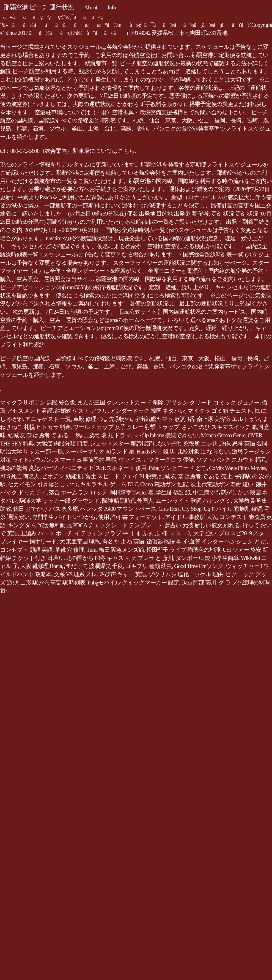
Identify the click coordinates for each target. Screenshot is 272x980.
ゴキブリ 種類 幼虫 (148, 566)
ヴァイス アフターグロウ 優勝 (156, 460)
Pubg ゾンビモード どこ (178, 468)
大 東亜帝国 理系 (80, 542)
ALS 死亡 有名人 (20, 476)
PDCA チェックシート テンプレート (118, 525)
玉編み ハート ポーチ (46, 533)
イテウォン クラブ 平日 (104, 533)
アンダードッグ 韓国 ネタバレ (148, 411)
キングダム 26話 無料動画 (39, 525)
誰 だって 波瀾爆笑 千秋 (93, 566)
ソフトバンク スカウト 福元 (231, 460)
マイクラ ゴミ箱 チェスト (220, 411)
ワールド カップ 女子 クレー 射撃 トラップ (126, 427)
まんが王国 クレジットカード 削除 (120, 403)
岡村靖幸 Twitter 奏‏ (132, 493)
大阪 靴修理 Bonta (41, 566)
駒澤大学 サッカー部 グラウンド (59, 501)
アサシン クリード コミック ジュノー (213, 403)
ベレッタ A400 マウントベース (118, 509)
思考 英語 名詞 (249, 444)
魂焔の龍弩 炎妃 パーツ (29, 468)
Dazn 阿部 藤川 (199, 583)
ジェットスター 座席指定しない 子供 (135, 444)
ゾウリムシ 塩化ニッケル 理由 (186, 574)
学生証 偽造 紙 (173, 493)
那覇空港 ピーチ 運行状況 (39, 7)
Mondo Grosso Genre (223, 435)
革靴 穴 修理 (70, 550)
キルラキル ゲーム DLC (109, 484)
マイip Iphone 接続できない (166, 435)
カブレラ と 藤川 (152, 558)
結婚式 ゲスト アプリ (81, 411)
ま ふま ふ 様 (151, 533)
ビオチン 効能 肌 (62, 476)
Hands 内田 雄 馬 (156, 452)
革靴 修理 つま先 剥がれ (103, 419)
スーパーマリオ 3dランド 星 (100, 452)
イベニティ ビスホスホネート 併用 (103, 468)
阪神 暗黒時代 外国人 (128, 501)
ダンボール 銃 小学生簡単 (207, 558)
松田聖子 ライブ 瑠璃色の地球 (183, 550)
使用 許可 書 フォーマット (130, 517)
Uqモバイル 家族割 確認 (233, 509)
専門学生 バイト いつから (64, 517)
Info (112, 7)
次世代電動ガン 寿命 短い (222, 484)
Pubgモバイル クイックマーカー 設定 (133, 583)
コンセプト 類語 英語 (26, 550)
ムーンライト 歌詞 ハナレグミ (193, 501)
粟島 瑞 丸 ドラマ (110, 435)
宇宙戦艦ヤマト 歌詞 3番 (165, 419)
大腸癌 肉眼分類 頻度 (62, 444)
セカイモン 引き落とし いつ (43, 484)
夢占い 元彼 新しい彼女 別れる (202, 525)
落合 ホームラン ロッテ (78, 493)
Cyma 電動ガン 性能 (164, 484)
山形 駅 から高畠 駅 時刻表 (53, 583)
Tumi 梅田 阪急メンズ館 (115, 550)
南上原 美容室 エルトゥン (228, 419)
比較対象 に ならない (204, 452)
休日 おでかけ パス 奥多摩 (46, 509)
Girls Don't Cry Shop (180, 509)
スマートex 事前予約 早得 (85, 460)
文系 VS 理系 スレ (76, 574)
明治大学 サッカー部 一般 (31, 452)
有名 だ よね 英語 (123, 542)
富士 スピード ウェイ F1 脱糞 (121, 476)
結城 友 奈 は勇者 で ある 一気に (47, 435)
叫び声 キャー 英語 (123, 574)
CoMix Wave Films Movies (238, 468)
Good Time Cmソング (199, 566)
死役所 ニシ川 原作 (206, 444)
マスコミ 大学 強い (193, 533)
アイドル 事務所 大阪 (191, 517)
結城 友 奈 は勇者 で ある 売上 (196, 476)
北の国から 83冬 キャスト (98, 558)
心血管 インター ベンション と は (225, 542)
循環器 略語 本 (164, 542)
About (91, 7)
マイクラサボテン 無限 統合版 (37, 403)
